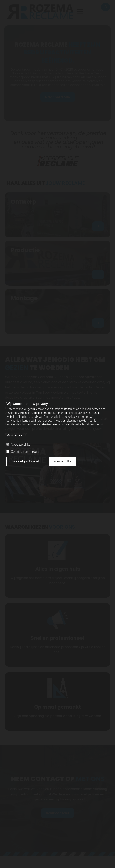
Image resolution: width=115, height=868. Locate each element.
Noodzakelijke (18, 445)
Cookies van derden (23, 452)
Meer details (14, 435)
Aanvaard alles (63, 462)
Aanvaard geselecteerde (26, 462)
